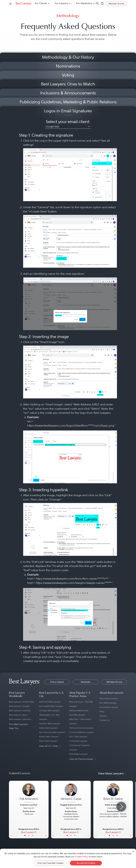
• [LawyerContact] (33, 836)
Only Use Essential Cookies (50, 863)
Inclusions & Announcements (68, 93)
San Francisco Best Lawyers (52, 732)
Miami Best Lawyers (48, 741)
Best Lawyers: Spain (18, 715)
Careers (103, 716)
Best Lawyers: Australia (20, 711)
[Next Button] (47, 810)
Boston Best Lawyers (49, 737)
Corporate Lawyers (78, 741)
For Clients (41, 4)
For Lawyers (61, 4)
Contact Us (105, 720)
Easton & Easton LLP (113, 805)
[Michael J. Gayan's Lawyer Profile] (71, 793)
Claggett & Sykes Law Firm (71, 805)
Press (102, 712)
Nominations (68, 66)
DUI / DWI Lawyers (78, 737)
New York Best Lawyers (50, 702)
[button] (88, 126)
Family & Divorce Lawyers (81, 728)
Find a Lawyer (57, 682)
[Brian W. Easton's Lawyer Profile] (113, 793)
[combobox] (68, 127)
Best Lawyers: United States (22, 702)
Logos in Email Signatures (68, 111)
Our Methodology (108, 703)
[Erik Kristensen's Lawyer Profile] (29, 793)
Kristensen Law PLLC (29, 805)
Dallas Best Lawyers (48, 728)
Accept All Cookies (86, 863)
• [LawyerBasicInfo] (25, 836)
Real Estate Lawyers (79, 754)
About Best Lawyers (109, 698)
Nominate (86, 682)
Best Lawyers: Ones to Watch (68, 84)
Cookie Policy (82, 857)
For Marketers (84, 4)
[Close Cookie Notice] (133, 852)
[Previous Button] (11, 810)
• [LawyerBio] (29, 836)
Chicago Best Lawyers (49, 711)
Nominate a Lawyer (109, 707)
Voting (68, 75)
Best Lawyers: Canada (19, 706)
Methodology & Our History (68, 57)
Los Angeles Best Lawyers (51, 706)
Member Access (114, 682)
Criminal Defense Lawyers (81, 732)
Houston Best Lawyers (50, 724)
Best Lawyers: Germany (20, 719)
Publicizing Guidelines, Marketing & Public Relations (68, 102)
